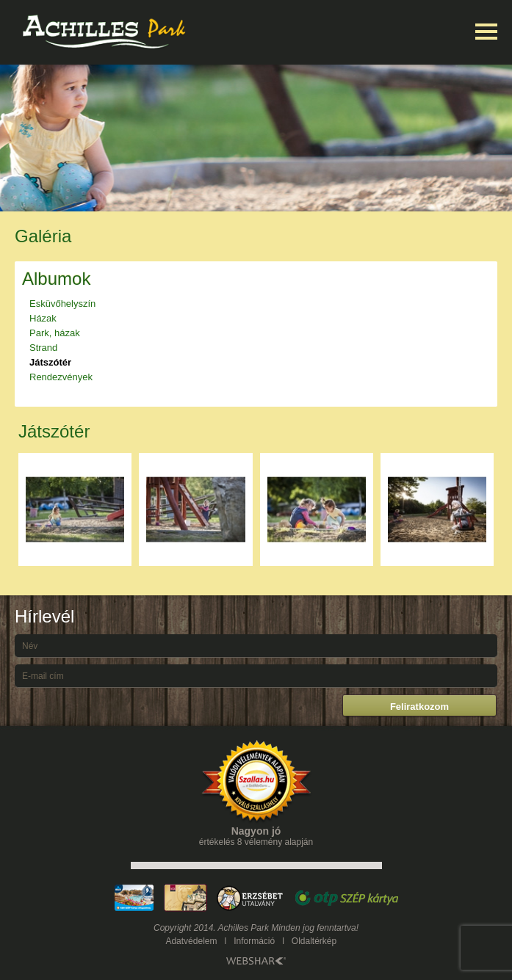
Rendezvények (61, 377)
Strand (43, 348)
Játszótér (50, 362)
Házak (43, 318)
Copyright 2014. (185, 928)
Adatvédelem (191, 941)
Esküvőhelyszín (62, 304)
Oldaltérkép (314, 941)
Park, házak (55, 333)
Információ (254, 941)
